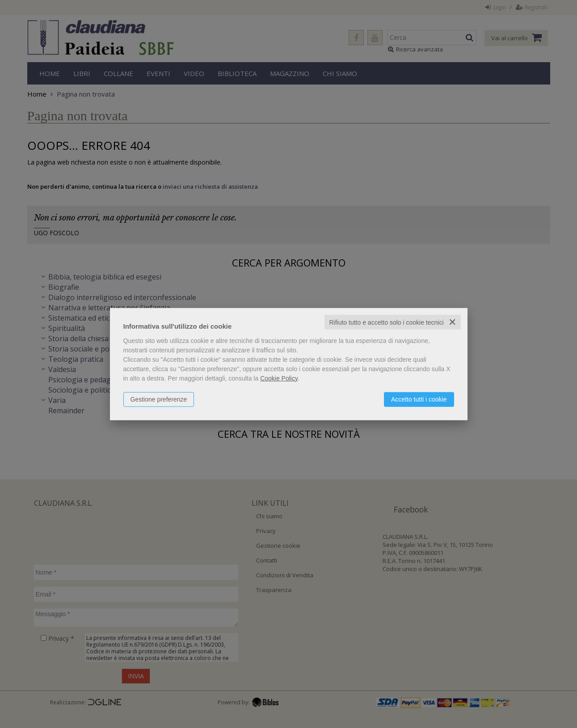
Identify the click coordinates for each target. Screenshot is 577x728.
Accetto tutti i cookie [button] (419, 399)
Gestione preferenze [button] (159, 399)
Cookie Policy (279, 378)
